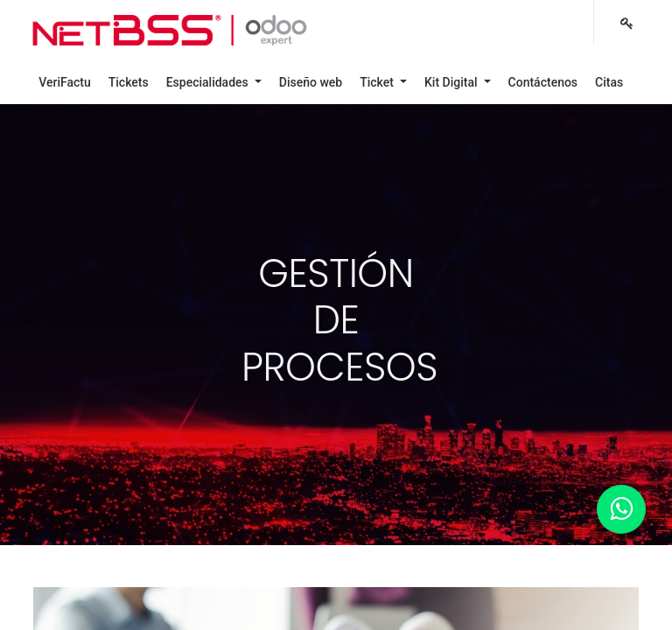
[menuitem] (65, 82)
